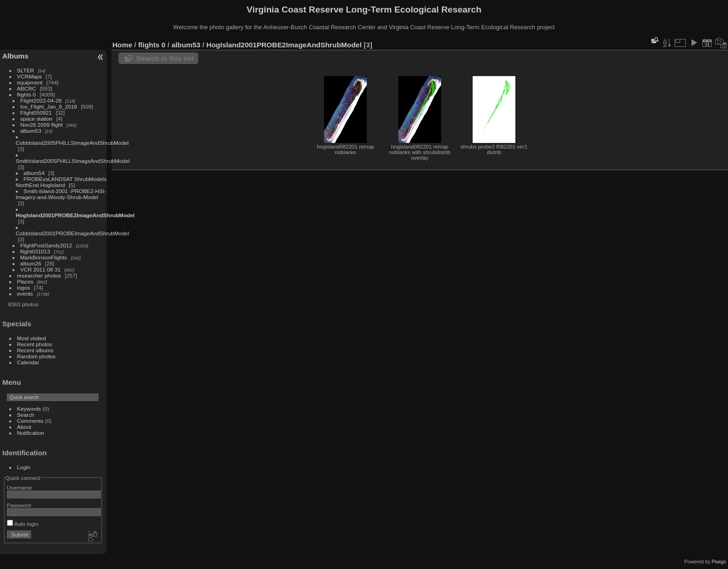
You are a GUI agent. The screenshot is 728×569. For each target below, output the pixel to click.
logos (24, 288)
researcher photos (39, 275)
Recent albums (35, 350)
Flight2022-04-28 (41, 100)
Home (122, 45)
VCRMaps (30, 76)
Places (25, 281)
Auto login (23, 524)
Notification (31, 433)
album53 (31, 131)
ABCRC (27, 88)
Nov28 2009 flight (42, 125)
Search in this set (165, 58)
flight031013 (35, 251)
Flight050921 (36, 113)
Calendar (28, 362)
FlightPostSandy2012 (46, 245)
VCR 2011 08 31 (41, 269)
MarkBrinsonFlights (44, 257)
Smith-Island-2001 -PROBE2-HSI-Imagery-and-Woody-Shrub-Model (61, 194)
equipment (30, 82)
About (24, 427)
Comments (30, 421)
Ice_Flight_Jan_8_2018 (49, 107)
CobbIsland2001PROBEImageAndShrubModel (72, 233)
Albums (15, 56)
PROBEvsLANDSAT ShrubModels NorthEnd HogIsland (61, 182)
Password (19, 505)
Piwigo (719, 562)
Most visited (32, 338)
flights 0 (27, 94)
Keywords (29, 409)
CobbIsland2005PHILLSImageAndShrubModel (72, 143)
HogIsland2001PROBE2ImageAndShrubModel (75, 215)
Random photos (36, 356)
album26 (31, 263)
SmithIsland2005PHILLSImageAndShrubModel (73, 161)
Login (24, 467)
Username (19, 488)
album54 (34, 173)
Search (26, 415)
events (25, 294)
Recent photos (35, 344)
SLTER (26, 70)
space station (36, 119)
